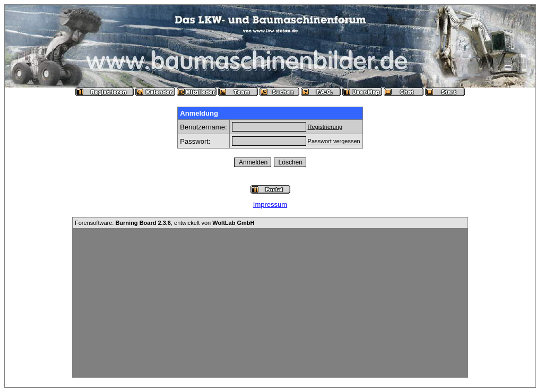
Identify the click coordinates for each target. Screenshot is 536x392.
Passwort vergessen (334, 141)
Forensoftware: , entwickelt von (165, 223)
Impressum (270, 204)
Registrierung (325, 127)
